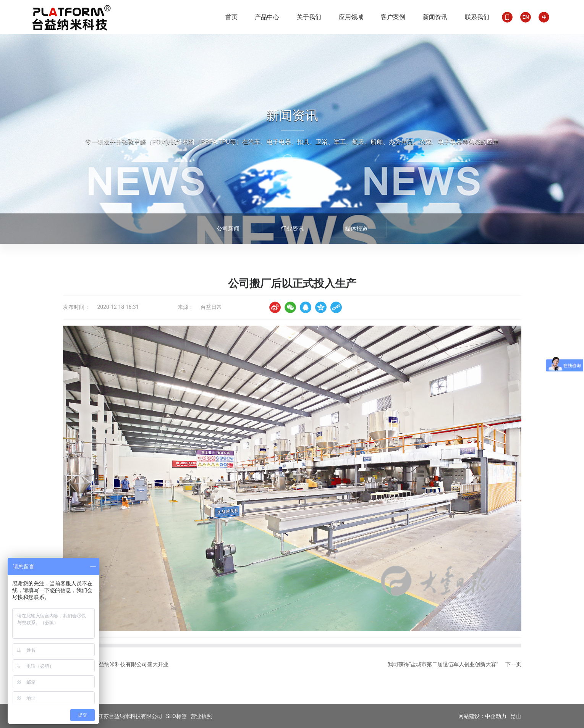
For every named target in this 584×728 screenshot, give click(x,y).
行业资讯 (292, 229)
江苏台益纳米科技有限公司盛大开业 (126, 664)
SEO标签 (176, 716)
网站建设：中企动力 (482, 716)
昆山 (516, 716)
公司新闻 (228, 229)
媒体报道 (356, 229)
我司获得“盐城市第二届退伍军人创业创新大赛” (443, 664)
